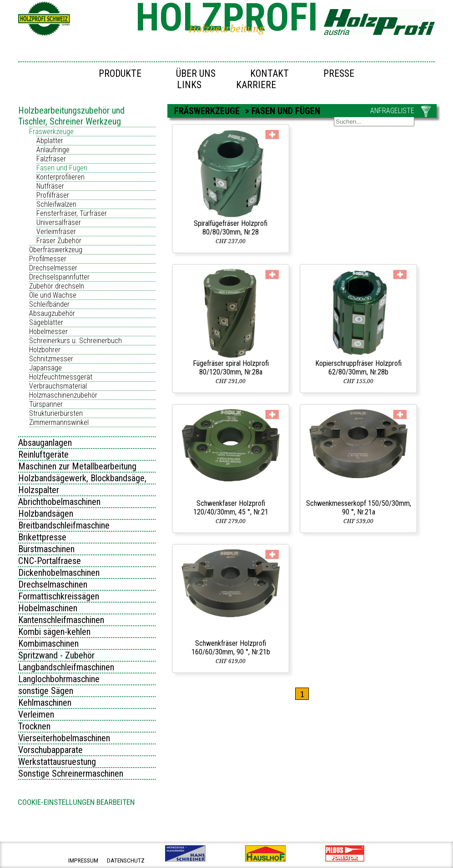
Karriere (256, 85)
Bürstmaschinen (46, 549)
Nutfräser (50, 186)
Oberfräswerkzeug (56, 250)
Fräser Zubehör (59, 241)
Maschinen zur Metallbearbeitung (77, 466)
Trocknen (34, 726)
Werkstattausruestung (57, 762)
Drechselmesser (53, 268)
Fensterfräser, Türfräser (72, 213)
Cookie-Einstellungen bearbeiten (76, 802)
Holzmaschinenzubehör (63, 395)
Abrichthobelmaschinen (59, 502)
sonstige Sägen (46, 691)
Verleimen (36, 714)
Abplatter (50, 141)
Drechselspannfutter (59, 277)
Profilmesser (48, 259)
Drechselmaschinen (53, 584)
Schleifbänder (49, 304)
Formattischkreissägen (59, 596)
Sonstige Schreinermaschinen (71, 773)
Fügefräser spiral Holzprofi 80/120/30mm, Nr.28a (231, 368)
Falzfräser (51, 159)
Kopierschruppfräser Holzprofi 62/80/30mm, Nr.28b (358, 368)
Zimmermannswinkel (59, 422)
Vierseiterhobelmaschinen (64, 738)
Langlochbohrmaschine (59, 679)
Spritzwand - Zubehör (56, 655)
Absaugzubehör (52, 313)
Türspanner (46, 404)
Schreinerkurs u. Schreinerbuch (75, 341)
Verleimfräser (56, 232)
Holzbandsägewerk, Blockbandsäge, (82, 478)
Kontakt (269, 73)
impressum (83, 861)
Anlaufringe (53, 150)
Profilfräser (53, 195)
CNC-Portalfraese (50, 561)
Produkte (120, 73)
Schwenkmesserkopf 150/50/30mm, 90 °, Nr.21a (359, 508)
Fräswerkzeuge (51, 132)
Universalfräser (59, 222)
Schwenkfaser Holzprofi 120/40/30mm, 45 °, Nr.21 (231, 508)
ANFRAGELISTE (392, 111)
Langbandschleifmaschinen (66, 667)
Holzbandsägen (46, 514)
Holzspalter (39, 490)
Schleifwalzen (56, 204)
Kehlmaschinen (45, 703)
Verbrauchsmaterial (58, 386)
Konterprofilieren (60, 177)
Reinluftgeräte (43, 454)
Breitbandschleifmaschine (64, 525)
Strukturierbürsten (56, 413)
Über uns (196, 73)
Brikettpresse (42, 537)
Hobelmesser (48, 332)
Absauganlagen (45, 443)
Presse (339, 73)
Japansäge (45, 368)
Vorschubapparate (50, 750)
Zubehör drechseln (57, 286)
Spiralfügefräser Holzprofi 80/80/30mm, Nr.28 (231, 228)
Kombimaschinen (48, 644)
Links (189, 85)
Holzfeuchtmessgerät (61, 377)
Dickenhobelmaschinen (59, 573)
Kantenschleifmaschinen (61, 620)
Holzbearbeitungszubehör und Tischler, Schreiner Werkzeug (71, 116)
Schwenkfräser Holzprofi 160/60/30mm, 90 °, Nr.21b (231, 648)
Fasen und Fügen (62, 168)
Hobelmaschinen (48, 608)
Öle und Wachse (53, 295)
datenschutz (126, 861)
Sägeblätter (46, 322)
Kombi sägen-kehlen (54, 632)
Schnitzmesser (51, 359)
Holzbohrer (45, 350)
